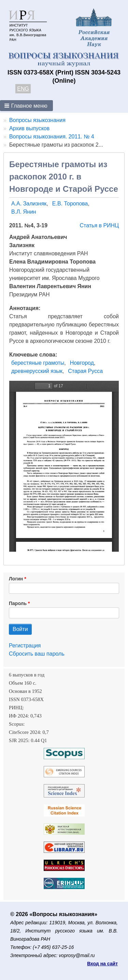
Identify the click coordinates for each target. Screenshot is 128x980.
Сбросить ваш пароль (37, 654)
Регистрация (25, 646)
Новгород (82, 363)
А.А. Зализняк (29, 204)
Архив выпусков (29, 128)
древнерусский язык (37, 371)
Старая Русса (85, 371)
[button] (26, 106)
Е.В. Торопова (70, 204)
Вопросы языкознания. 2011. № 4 (52, 137)
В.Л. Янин (24, 212)
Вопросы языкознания (37, 120)
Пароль (18, 603)
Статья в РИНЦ (99, 225)
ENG (23, 89)
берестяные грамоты (38, 363)
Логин (16, 579)
